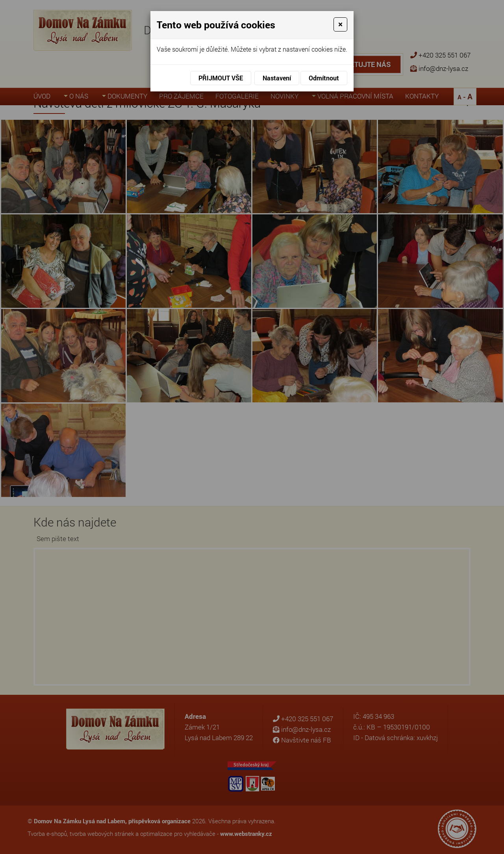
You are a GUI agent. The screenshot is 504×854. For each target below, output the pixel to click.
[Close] (340, 24)
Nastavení (277, 78)
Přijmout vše (221, 78)
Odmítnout (324, 78)
